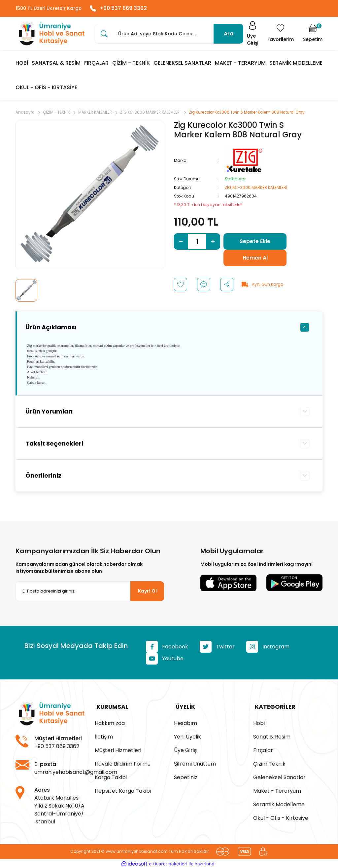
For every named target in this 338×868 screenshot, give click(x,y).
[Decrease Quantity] (181, 243)
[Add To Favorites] (181, 286)
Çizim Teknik (269, 763)
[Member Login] (251, 35)
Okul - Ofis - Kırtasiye (281, 817)
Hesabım (186, 723)
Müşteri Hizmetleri (118, 750)
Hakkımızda (110, 723)
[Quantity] (197, 243)
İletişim (104, 736)
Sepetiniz (186, 777)
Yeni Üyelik (187, 736)
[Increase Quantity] (213, 243)
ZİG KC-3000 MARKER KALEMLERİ (256, 189)
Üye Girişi (186, 750)
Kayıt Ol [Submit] (147, 592)
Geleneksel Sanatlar (279, 777)
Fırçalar (263, 750)
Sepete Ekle (255, 243)
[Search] (169, 35)
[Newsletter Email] (90, 593)
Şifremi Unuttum (195, 763)
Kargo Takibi (111, 777)
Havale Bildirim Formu (123, 763)
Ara (229, 35)
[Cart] (313, 35)
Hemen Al (255, 259)
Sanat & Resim (272, 736)
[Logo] (50, 35)
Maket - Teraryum (277, 790)
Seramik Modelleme (279, 804)
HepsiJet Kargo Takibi (123, 790)
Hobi (259, 723)
